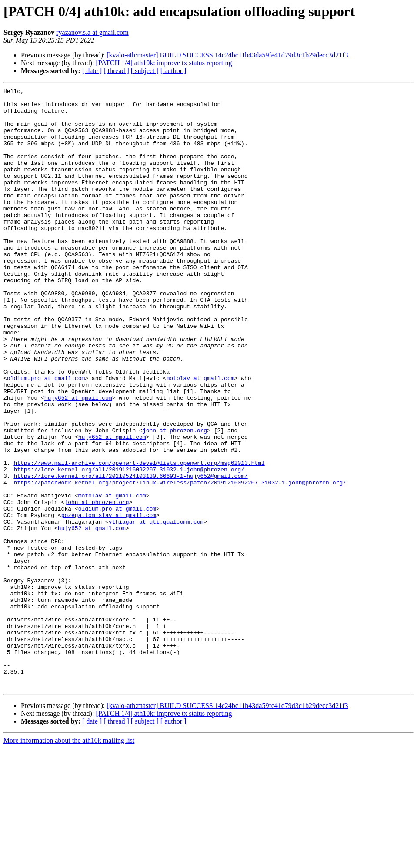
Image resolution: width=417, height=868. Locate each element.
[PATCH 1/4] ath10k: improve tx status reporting (164, 63)
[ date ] (92, 71)
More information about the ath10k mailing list (69, 860)
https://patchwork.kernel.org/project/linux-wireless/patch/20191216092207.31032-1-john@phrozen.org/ (180, 562)
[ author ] (173, 71)
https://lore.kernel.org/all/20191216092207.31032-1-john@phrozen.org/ (129, 546)
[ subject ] (145, 71)
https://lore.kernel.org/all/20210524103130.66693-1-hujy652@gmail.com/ (130, 554)
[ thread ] (116, 71)
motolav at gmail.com (200, 437)
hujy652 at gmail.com (78, 460)
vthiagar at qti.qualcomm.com (156, 609)
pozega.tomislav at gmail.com (109, 601)
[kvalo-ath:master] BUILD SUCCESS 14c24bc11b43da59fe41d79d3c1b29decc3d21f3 (227, 55)
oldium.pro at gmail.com (46, 437)
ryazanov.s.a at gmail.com (92, 32)
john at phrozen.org (175, 499)
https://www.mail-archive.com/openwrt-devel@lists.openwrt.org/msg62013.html (139, 538)
